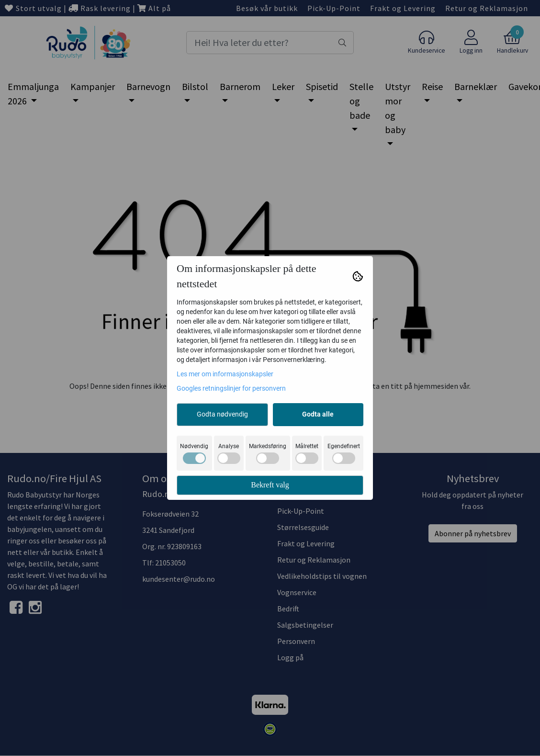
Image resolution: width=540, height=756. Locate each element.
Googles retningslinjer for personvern (231, 388)
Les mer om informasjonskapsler (225, 374)
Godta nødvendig (222, 414)
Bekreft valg (270, 485)
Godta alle (318, 414)
